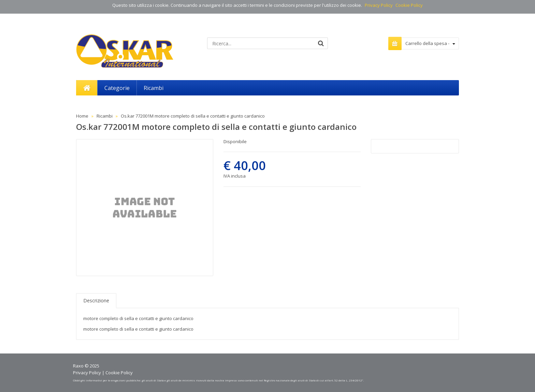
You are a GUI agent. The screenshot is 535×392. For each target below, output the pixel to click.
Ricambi (105, 116)
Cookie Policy (409, 5)
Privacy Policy (379, 5)
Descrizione (96, 300)
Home (82, 116)
